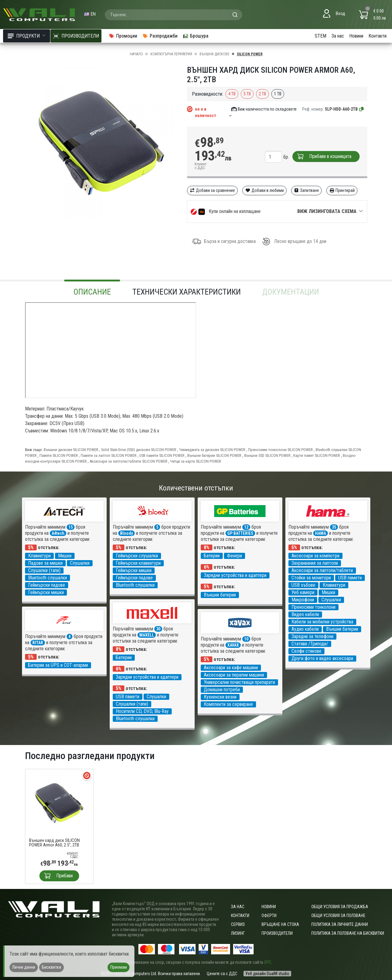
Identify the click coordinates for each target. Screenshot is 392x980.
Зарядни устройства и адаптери (235, 575)
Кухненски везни (220, 697)
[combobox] (174, 15)
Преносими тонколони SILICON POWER (280, 450)
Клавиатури (39, 556)
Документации (291, 292)
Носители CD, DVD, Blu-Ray (142, 711)
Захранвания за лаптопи (315, 563)
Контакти (377, 36)
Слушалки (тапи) (44, 570)
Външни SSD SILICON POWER (267, 455)
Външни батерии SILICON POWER (214, 455)
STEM (321, 36)
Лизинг (238, 933)
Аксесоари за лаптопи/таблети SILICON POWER (128, 461)
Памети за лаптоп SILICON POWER (109, 455)
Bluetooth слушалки (48, 578)
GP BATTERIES (240, 533)
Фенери (234, 556)
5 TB (247, 94)
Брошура (196, 36)
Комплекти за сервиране (228, 704)
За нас (338, 36)
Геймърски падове (47, 585)
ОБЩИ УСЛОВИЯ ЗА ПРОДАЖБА (340, 907)
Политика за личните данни (340, 924)
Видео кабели (305, 614)
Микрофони (303, 600)
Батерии (212, 556)
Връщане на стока (280, 924)
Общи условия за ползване (338, 916)
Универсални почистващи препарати (239, 682)
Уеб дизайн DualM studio (267, 974)
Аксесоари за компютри (315, 556)
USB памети (350, 578)
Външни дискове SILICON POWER (71, 450)
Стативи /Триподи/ (310, 644)
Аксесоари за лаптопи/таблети (322, 570)
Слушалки (80, 563)
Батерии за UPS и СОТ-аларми (58, 665)
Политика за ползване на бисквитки (348, 933)
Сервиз (238, 924)
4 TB (232, 94)
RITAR (38, 643)
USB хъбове (303, 585)
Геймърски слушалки (137, 556)
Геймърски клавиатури (138, 563)
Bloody (126, 533)
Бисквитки (51, 967)
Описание (92, 292)
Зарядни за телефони (312, 636)
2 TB (262, 94)
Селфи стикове (306, 651)
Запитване (307, 190)
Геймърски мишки (46, 592)
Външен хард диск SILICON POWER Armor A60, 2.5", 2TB (54, 843)
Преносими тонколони (313, 607)
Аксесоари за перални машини (234, 675)
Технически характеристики (187, 292)
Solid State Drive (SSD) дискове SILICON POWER (139, 450)
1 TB (278, 94)
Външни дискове (214, 54)
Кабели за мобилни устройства (322, 622)
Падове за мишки (45, 563)
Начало (136, 54)
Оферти (269, 916)
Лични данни (24, 967)
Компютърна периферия (171, 54)
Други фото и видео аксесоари (322, 658)
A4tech (58, 533)
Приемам (119, 967)
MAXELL (147, 635)
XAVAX (233, 645)
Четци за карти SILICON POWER (196, 461)
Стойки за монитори (311, 578)
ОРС (268, 962)
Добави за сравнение (212, 190)
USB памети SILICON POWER (162, 455)
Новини (356, 36)
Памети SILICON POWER (59, 455)
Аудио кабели (305, 629)
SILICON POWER (250, 54)
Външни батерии (220, 595)
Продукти (27, 36)
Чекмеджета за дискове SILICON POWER (212, 450)
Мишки (65, 556)
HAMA (321, 533)
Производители (277, 933)
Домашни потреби (222, 690)
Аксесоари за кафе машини (231, 668)
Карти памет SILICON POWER (317, 455)
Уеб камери (303, 592)
